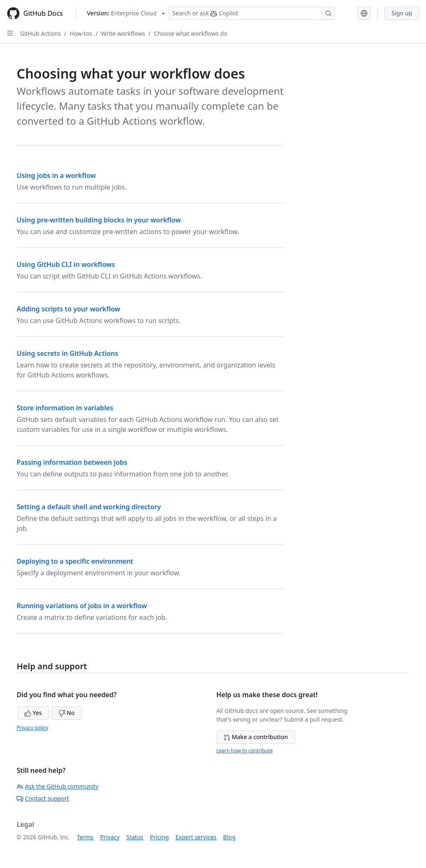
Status (135, 837)
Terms (85, 837)
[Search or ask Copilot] (252, 13)
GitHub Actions (40, 33)
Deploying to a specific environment (75, 561)
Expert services (196, 837)
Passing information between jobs (72, 462)
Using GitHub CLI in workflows (66, 264)
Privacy (110, 837)
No (67, 713)
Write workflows (123, 33)
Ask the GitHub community (58, 786)
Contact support (43, 798)
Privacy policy (32, 728)
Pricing (159, 837)
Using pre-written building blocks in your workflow (99, 220)
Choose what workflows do (191, 33)
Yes (33, 713)
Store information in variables (65, 408)
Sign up (402, 13)
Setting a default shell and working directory (89, 507)
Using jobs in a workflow (56, 175)
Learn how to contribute (245, 751)
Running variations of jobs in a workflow (82, 606)
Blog (229, 837)
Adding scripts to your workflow (68, 309)
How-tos (81, 33)
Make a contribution (256, 737)
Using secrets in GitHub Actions (67, 353)
